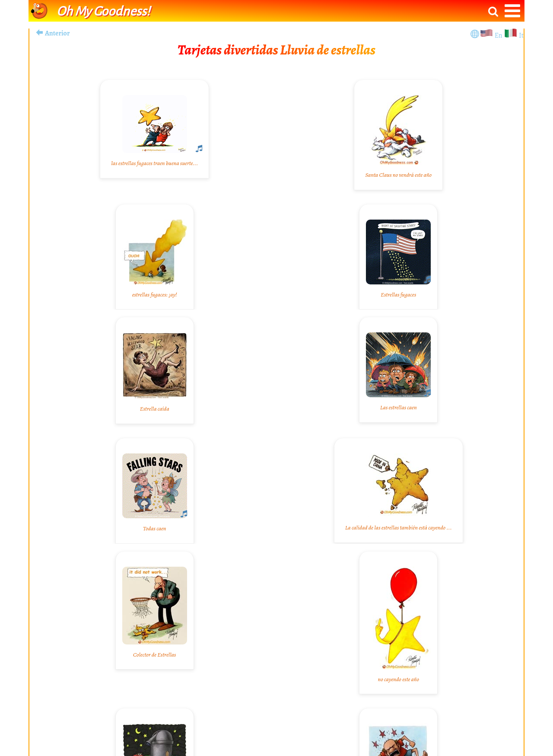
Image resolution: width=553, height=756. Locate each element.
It (521, 35)
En (499, 35)
